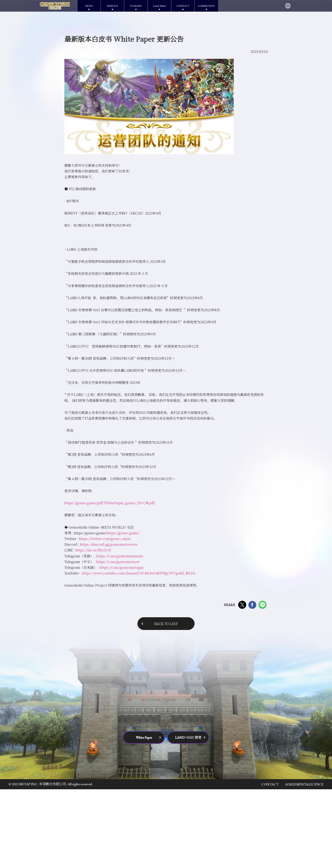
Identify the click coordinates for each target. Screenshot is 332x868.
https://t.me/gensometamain (120, 634)
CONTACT (183, 6)
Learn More (159, 6)
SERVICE (112, 6)
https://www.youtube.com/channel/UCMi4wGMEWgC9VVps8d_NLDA (139, 652)
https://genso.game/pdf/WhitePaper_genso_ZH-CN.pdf (109, 582)
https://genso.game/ (123, 612)
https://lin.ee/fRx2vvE (93, 629)
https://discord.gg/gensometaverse (109, 623)
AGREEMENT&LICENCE (304, 863)
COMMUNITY (206, 6)
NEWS (89, 6)
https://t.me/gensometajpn (121, 646)
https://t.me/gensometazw (118, 640)
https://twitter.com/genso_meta (105, 617)
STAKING (136, 6)
